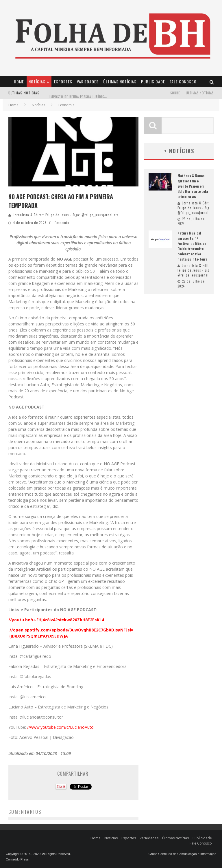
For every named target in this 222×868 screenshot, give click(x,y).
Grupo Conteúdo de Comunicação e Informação (182, 854)
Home (19, 82)
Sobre (175, 93)
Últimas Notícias (120, 82)
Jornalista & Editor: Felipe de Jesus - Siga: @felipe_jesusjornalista (66, 215)
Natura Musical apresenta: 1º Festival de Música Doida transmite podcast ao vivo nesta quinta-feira (192, 246)
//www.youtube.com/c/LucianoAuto (60, 727)
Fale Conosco (183, 82)
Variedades (88, 82)
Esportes (63, 82)
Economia (62, 223)
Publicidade (153, 82)
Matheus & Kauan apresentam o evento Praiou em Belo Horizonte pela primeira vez (193, 186)
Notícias (37, 82)
